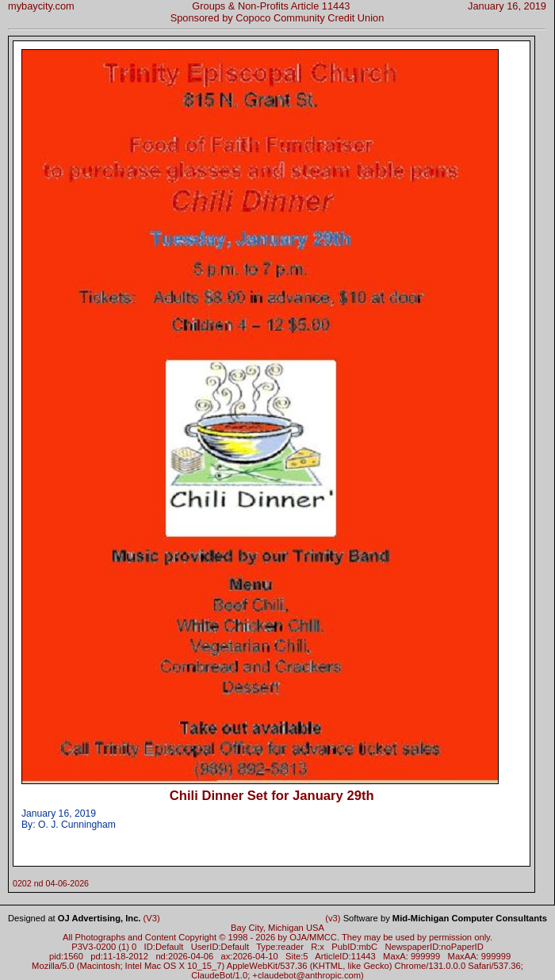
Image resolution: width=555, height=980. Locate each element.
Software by (445, 918)
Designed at (74, 918)
